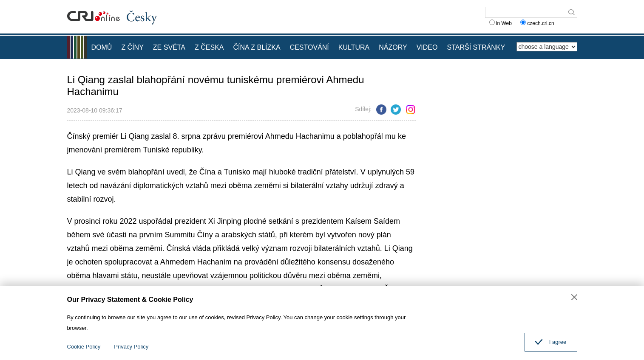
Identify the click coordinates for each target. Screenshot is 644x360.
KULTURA (354, 47)
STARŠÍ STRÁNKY (476, 47)
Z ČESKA (209, 47)
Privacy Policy (131, 347)
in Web (501, 23)
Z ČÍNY (132, 47)
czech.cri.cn (538, 23)
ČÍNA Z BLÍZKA (257, 47)
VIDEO (427, 47)
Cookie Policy (84, 347)
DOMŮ (102, 47)
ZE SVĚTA (169, 47)
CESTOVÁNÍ (309, 47)
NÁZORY (393, 47)
